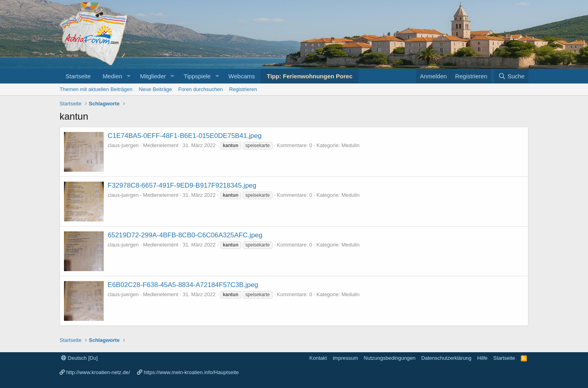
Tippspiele (197, 76)
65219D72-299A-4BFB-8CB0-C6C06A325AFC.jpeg (185, 235)
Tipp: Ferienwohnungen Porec (309, 76)
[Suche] (511, 76)
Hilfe (482, 358)
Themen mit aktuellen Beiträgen (96, 89)
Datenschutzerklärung (446, 358)
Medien (112, 76)
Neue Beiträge (156, 89)
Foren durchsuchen (201, 89)
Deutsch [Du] (79, 358)
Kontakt (318, 358)
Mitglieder (153, 76)
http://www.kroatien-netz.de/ (98, 372)
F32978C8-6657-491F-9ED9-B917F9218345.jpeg (182, 185)
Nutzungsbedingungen (390, 358)
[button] (128, 76)
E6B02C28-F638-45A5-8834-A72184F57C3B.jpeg (183, 285)
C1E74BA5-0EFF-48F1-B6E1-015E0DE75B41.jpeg (185, 136)
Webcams (242, 76)
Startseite (78, 76)
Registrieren (243, 89)
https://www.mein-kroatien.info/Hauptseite (191, 372)
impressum (345, 358)
